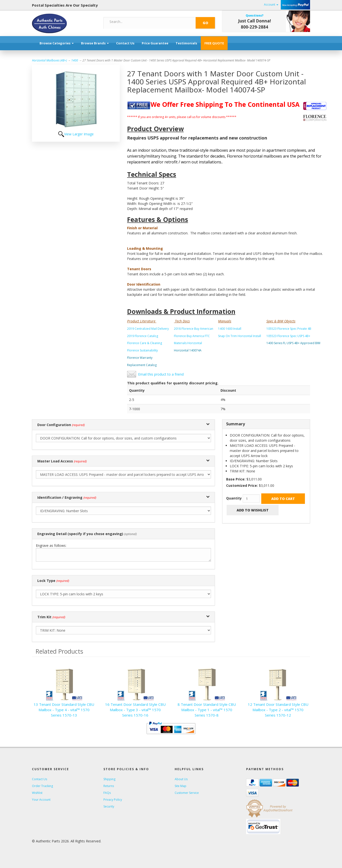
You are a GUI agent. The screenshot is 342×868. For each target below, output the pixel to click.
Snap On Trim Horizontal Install (240, 336)
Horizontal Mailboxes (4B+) (49, 60)
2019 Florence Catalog (143, 336)
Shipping (109, 779)
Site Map (181, 786)
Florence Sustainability (142, 350)
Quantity (234, 498)
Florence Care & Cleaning (145, 343)
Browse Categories (57, 43)
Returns (109, 786)
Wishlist (37, 793)
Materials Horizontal (188, 343)
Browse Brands (95, 43)
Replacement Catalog (142, 365)
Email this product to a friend (161, 374)
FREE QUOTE (214, 43)
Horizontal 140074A (188, 350)
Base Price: (236, 479)
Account (271, 5)
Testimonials (186, 43)
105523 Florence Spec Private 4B (289, 329)
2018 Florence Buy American (194, 329)
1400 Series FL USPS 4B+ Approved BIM (293, 343)
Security (109, 806)
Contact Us (125, 43)
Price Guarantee (155, 43)
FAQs (107, 793)
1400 (75, 60)
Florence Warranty (140, 358)
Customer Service (187, 793)
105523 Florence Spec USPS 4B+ (288, 336)
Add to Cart (283, 499)
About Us (181, 779)
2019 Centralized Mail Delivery (148, 329)
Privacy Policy (113, 800)
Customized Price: (242, 485)
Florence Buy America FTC (192, 336)
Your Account (41, 800)
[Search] (150, 22)
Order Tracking (42, 786)
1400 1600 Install (230, 329)
